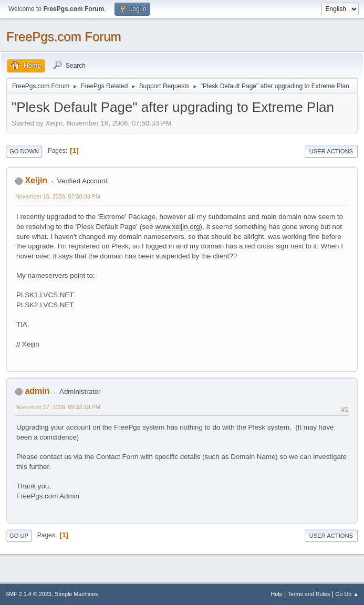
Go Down (24, 151)
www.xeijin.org (177, 227)
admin (37, 391)
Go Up (19, 536)
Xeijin (36, 180)
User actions (331, 151)
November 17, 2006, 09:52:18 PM (58, 407)
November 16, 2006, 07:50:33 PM (58, 196)
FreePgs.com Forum (64, 36)
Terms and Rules (309, 594)
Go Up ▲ (347, 594)
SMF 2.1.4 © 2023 (28, 594)
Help (277, 594)
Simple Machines (76, 594)
